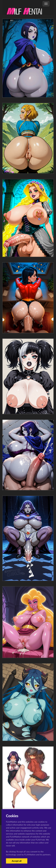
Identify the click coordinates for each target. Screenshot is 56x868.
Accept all (17, 861)
